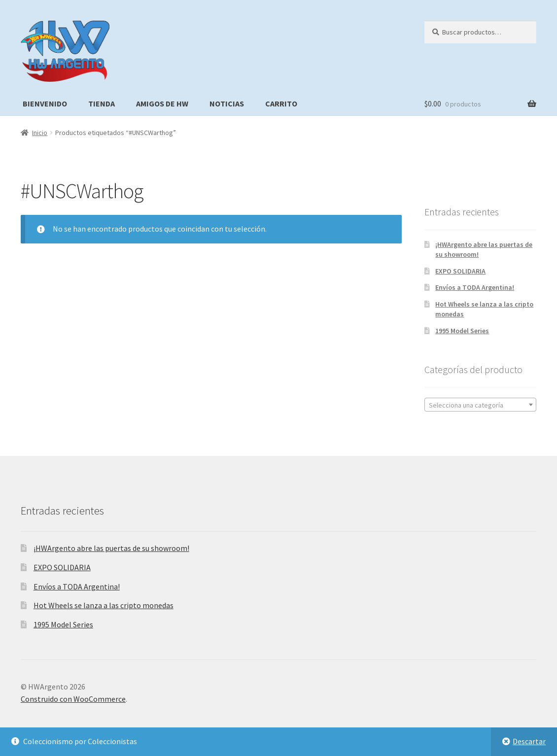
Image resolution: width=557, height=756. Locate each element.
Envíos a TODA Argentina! (475, 287)
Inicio (40, 133)
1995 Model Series (462, 331)
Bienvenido (45, 103)
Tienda (102, 103)
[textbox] (480, 405)
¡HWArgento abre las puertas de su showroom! (111, 548)
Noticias (227, 103)
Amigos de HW (162, 103)
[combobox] (480, 405)
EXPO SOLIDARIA (460, 271)
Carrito (281, 103)
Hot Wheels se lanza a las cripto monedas (104, 605)
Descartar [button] (529, 741)
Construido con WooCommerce (73, 699)
